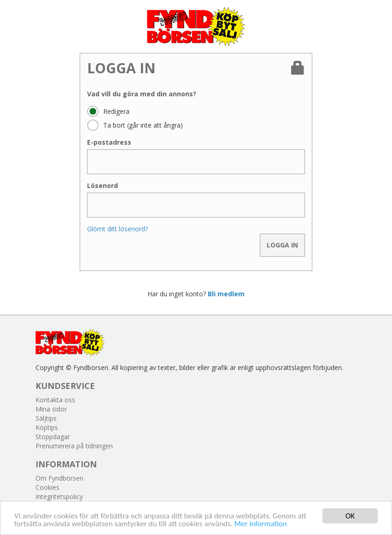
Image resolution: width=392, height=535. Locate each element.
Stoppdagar (53, 437)
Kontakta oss (55, 400)
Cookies (47, 487)
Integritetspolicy (59, 497)
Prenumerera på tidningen (74, 446)
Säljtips (46, 418)
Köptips (47, 427)
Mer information (261, 524)
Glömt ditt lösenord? (117, 229)
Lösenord (102, 185)
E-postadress (109, 142)
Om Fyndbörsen (59, 478)
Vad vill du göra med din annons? (142, 94)
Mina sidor (51, 409)
